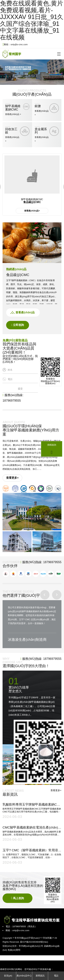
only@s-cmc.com (21, 930)
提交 (20, 389)
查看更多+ (12, 478)
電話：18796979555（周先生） (21, 926)
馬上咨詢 (17, 898)
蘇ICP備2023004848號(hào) (34, 942)
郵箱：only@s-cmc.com (15, 45)
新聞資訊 (40, 976)
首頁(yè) (8, 976)
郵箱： (9, 930)
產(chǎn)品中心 (24, 976)
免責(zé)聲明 (14, 950)
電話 (56, 976)
